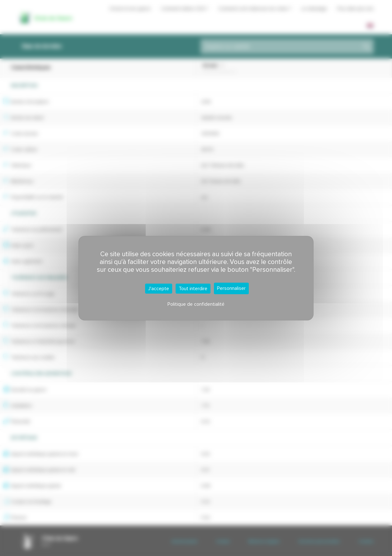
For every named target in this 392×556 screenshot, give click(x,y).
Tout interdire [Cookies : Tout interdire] (193, 289)
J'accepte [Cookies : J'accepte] (159, 289)
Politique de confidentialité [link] (196, 304)
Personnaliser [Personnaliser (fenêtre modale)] (231, 288)
